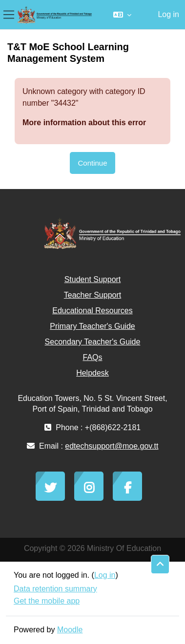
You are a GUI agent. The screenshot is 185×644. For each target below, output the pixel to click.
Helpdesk (92, 373)
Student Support (93, 279)
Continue (92, 163)
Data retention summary (55, 589)
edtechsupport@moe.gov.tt (112, 446)
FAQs (92, 357)
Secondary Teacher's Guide (93, 342)
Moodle (70, 630)
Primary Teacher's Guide (92, 326)
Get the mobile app (47, 601)
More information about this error (84, 123)
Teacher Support (92, 295)
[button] (122, 15)
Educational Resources (92, 311)
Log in (168, 14)
